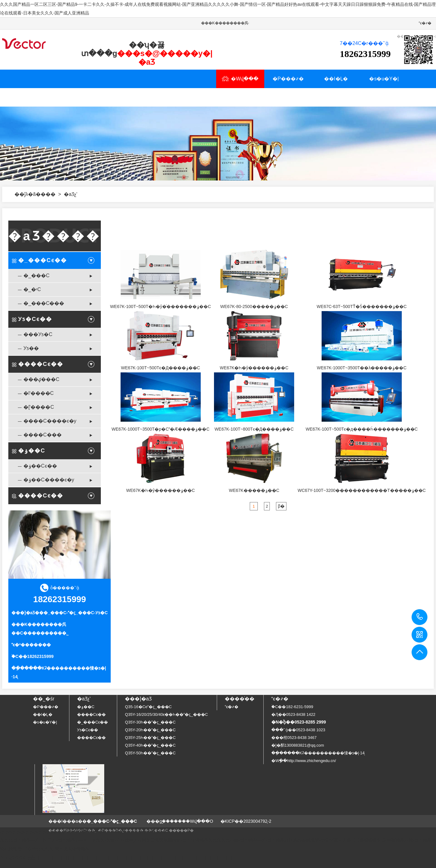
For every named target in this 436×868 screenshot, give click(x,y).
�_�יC (32, 289)
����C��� (43, 435)
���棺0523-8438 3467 (294, 738)
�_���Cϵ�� (43, 260)
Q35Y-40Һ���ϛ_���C (150, 745)
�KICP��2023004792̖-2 (246, 821)
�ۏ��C (32, 451)
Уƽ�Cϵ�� (35, 319)
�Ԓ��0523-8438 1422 (293, 714)
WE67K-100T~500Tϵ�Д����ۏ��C (160, 368)
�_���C (36, 276)
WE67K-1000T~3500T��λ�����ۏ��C (362, 368)
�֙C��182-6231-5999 (292, 707)
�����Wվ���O (191, 821)
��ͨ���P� (181, 830)
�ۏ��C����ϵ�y (49, 480)
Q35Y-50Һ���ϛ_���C (150, 753)
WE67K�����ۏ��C (254, 490)
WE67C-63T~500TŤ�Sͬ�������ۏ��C (362, 306)
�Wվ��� (240, 79)
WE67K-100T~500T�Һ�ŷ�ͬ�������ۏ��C (160, 306)
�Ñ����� (74, 97)
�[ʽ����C (39, 407)
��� (48, 194)
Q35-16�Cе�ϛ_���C (148, 707)
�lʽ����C (39, 393)
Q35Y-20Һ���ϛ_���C (150, 730)
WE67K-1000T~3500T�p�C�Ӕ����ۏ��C (161, 429)
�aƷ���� (55, 236)
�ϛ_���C (81, 613)
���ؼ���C (41, 379)
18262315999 (420, 617)
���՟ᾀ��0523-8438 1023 (298, 730)
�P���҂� (288, 79)
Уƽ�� (31, 348)
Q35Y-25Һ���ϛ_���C (150, 738)
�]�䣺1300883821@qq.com (298, 745)
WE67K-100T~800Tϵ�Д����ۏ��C (254, 429)
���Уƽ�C (38, 334)
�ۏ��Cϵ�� (40, 466)
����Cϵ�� (41, 364)
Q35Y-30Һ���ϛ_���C (150, 722)
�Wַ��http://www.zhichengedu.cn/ (304, 761)
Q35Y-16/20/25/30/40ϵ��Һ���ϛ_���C (166, 714)
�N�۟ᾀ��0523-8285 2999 (299, 722)
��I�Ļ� (336, 79)
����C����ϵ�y (50, 421)
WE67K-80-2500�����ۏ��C (254, 306)
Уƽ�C (102, 613)
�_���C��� (44, 303)
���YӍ (122, 97)
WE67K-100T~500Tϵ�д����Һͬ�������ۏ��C (362, 429)
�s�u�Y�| (384, 79)
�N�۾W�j (170, 97)
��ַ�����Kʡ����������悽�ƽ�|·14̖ (318, 753)
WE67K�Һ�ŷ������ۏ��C (254, 368)
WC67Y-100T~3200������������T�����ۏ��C (362, 490)
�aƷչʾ (26, 97)
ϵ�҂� (425, 23)
